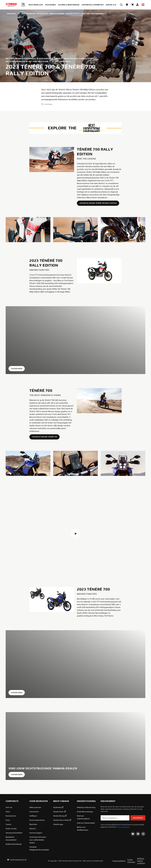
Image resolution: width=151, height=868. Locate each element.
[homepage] (11, 5)
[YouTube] (133, 834)
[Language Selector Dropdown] (143, 5)
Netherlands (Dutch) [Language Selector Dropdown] (17, 860)
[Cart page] (133, 5)
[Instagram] (143, 834)
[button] (75, 534)
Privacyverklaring (123, 827)
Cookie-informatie (131, 861)
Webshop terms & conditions (141, 861)
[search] (121, 5)
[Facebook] (138, 834)
